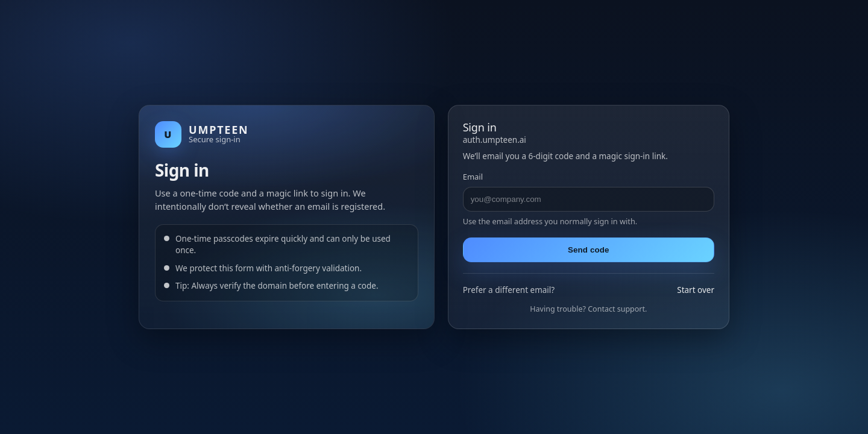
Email (473, 177)
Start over (696, 290)
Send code (589, 250)
